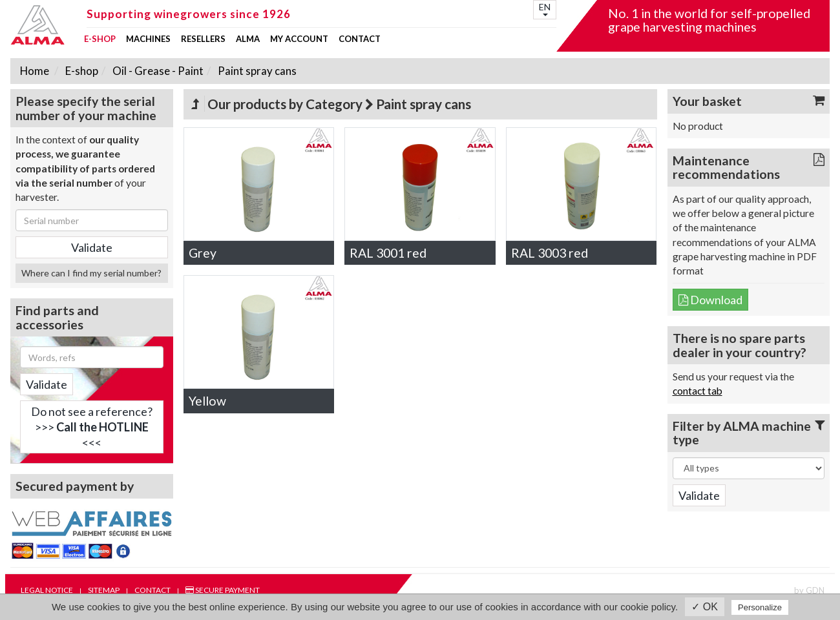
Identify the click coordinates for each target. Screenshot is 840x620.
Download (710, 300)
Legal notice (47, 590)
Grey (203, 253)
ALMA (248, 39)
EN (545, 9)
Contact (360, 39)
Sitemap (104, 590)
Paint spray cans (256, 71)
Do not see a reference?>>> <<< (92, 427)
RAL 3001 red (388, 253)
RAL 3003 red (550, 253)
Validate (47, 384)
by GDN (809, 590)
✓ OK (705, 607)
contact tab (698, 391)
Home (35, 71)
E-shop (100, 39)
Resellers (203, 39)
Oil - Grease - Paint (157, 71)
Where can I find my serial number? (91, 273)
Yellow (207, 401)
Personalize (760, 607)
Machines (148, 39)
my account (299, 39)
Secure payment (223, 590)
